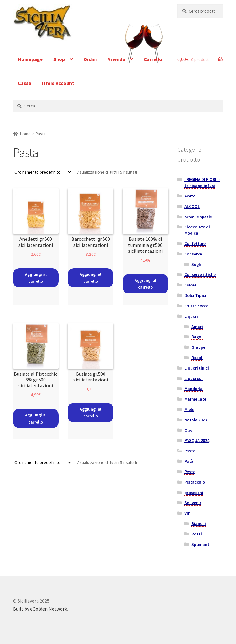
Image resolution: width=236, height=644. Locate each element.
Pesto (190, 472)
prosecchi (194, 493)
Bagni (197, 337)
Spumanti (201, 544)
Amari (197, 327)
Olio (188, 430)
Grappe (198, 347)
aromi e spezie (198, 217)
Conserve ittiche (200, 274)
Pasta (190, 451)
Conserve (193, 254)
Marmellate (195, 399)
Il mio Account (58, 83)
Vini (188, 513)
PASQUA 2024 (197, 440)
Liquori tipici (197, 368)
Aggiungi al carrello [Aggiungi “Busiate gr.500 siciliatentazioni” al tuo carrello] (90, 413)
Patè (189, 461)
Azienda (116, 59)
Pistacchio (195, 482)
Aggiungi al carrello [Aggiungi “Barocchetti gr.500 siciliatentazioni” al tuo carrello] (90, 278)
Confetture (195, 243)
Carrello (153, 59)
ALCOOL (192, 206)
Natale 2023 (196, 420)
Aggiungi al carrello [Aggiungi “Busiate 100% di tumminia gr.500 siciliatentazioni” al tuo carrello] (146, 284)
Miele (189, 409)
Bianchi (199, 523)
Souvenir (193, 503)
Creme (190, 285)
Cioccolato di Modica (197, 230)
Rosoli (197, 358)
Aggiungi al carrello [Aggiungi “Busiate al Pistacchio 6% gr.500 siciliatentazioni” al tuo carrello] (36, 418)
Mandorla (193, 389)
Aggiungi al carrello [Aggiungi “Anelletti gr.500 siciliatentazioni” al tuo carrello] (36, 278)
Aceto (190, 196)
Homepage (30, 59)
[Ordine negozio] (43, 172)
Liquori (191, 316)
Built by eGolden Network (40, 609)
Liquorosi (193, 378)
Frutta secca (197, 306)
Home (25, 134)
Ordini (90, 59)
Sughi (197, 264)
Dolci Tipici (195, 295)
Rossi (197, 534)
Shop (59, 59)
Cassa (25, 83)
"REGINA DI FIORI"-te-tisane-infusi (202, 182)
